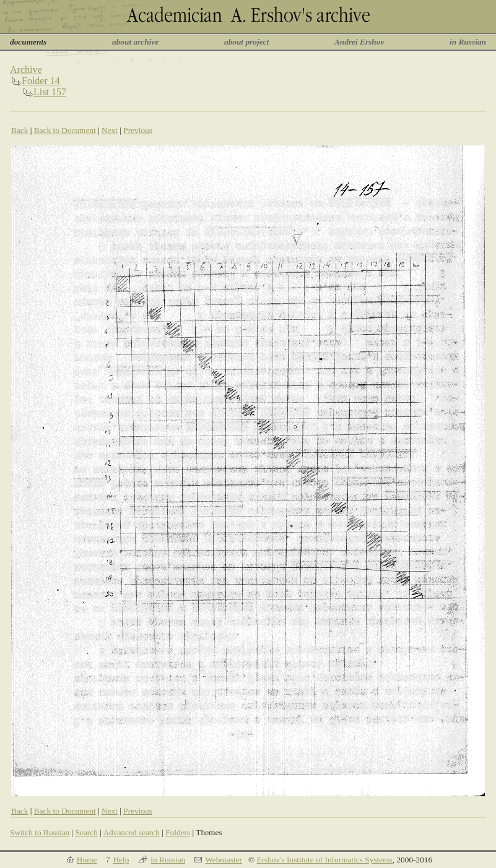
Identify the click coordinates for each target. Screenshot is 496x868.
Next (110, 130)
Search (87, 832)
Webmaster (224, 860)
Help (121, 860)
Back (20, 130)
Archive (26, 70)
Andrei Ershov (359, 42)
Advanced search (131, 832)
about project (246, 42)
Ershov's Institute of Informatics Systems (324, 860)
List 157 (50, 92)
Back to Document (65, 130)
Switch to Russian (40, 832)
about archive (135, 42)
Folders (178, 832)
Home (87, 860)
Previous (138, 130)
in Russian (468, 42)
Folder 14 (41, 81)
